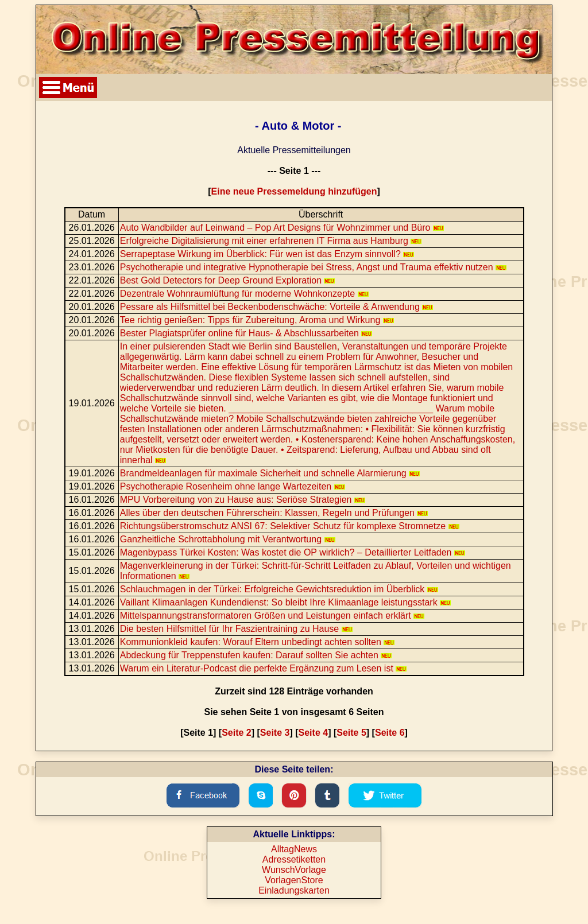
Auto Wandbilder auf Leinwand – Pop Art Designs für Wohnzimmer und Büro (282, 228)
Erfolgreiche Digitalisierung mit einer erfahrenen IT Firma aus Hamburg (271, 241)
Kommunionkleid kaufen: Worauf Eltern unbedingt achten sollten (258, 642)
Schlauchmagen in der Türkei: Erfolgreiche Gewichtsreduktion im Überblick (279, 589)
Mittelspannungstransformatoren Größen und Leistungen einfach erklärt (272, 616)
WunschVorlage (294, 870)
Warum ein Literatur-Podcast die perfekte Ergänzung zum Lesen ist (264, 668)
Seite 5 (351, 733)
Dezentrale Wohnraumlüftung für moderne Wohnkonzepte (244, 294)
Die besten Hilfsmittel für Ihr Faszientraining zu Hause (236, 629)
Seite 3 (275, 733)
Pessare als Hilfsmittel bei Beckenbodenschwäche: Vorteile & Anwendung (277, 307)
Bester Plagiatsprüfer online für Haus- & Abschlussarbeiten (246, 333)
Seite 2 (237, 733)
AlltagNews (294, 849)
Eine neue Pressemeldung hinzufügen (294, 191)
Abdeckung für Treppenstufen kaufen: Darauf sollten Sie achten (256, 655)
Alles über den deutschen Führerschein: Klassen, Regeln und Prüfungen (274, 513)
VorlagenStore (294, 880)
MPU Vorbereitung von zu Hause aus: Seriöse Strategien (243, 500)
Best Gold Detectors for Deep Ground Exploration (228, 280)
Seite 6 (390, 733)
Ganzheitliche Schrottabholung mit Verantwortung (228, 539)
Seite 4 (314, 733)
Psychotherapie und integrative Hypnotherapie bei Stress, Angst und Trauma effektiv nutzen (313, 267)
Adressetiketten (294, 859)
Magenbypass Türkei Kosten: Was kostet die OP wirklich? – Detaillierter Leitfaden (293, 552)
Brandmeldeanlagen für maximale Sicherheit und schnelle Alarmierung (270, 473)
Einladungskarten (294, 890)
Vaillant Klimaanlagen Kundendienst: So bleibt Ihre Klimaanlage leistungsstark (285, 602)
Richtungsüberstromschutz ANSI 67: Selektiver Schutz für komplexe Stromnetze (290, 526)
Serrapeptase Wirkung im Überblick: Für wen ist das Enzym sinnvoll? (267, 254)
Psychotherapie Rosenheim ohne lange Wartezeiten (233, 486)
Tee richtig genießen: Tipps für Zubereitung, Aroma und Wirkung (257, 320)
